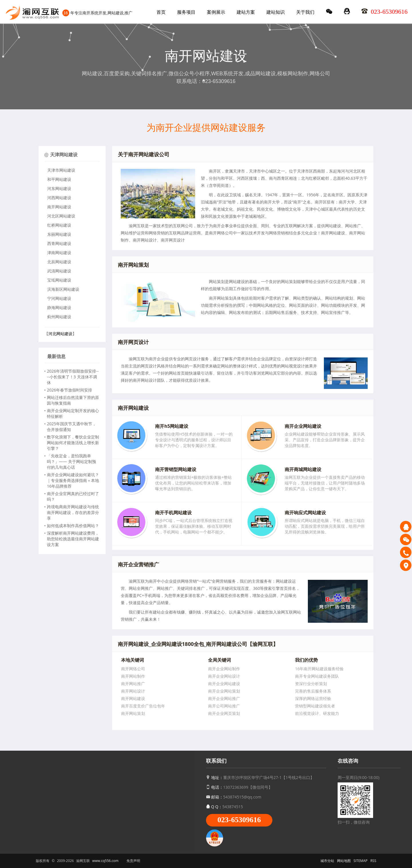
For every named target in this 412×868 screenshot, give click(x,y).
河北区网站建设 (61, 216)
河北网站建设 (60, 334)
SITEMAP (361, 861)
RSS (373, 861)
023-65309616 (239, 820)
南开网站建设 (59, 207)
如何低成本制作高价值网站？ (73, 526)
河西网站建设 (59, 198)
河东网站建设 (59, 188)
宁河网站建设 (59, 298)
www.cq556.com (105, 861)
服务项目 (186, 12)
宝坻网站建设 (59, 280)
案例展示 (216, 12)
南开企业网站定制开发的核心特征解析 (73, 413)
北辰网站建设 (59, 262)
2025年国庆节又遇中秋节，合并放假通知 (72, 427)
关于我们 (305, 12)
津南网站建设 (59, 253)
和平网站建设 (59, 179)
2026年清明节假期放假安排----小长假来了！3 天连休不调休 (73, 377)
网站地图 (344, 861)
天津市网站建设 (61, 170)
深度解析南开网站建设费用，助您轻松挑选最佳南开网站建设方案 (73, 539)
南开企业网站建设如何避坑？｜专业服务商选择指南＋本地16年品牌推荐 (73, 480)
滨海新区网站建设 (63, 289)
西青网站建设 (59, 243)
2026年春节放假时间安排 (70, 390)
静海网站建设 (59, 308)
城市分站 (327, 861)
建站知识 (276, 12)
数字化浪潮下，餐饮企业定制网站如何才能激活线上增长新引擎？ (73, 443)
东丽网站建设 (59, 234)
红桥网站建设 (59, 225)
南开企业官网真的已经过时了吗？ (73, 496)
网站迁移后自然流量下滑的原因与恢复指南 (73, 400)
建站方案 (246, 12)
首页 (161, 12)
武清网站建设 (59, 271)
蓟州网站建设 (59, 317)
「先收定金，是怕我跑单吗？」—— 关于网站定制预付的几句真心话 (72, 461)
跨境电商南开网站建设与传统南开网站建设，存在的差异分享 (73, 512)
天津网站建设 (64, 155)
